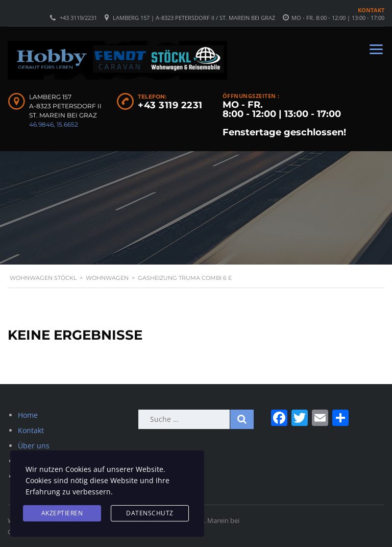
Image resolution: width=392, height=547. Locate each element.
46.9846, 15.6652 (54, 124)
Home (28, 415)
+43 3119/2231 (78, 18)
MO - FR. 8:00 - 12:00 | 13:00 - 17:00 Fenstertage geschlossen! (284, 118)
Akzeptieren (62, 513)
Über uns (34, 446)
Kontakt (371, 10)
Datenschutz (150, 513)
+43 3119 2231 (170, 105)
